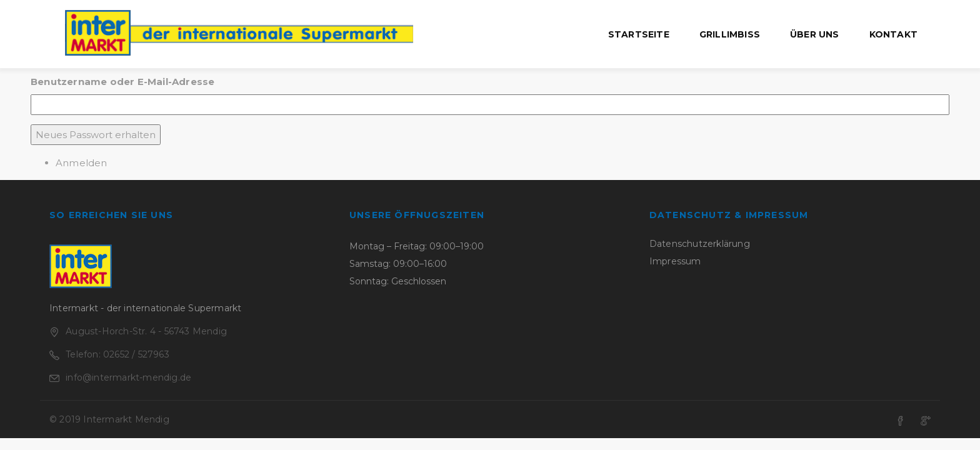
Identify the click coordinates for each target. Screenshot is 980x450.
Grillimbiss (730, 34)
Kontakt (893, 34)
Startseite (639, 34)
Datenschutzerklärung (700, 244)
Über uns (815, 34)
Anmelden (82, 163)
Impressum (675, 261)
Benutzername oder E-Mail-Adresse (122, 82)
